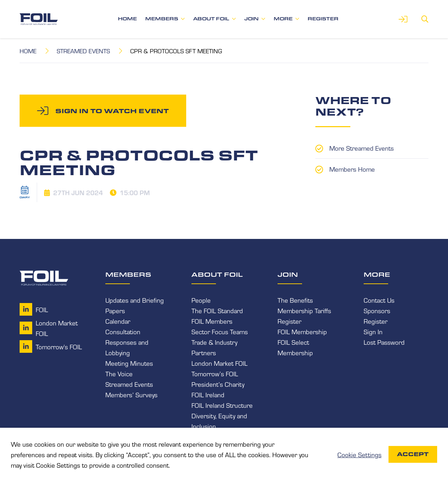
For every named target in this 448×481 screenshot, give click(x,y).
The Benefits (295, 300)
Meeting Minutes (129, 363)
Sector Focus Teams (220, 331)
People (201, 300)
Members (162, 19)
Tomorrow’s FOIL (215, 373)
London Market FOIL (219, 363)
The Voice (119, 373)
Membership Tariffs (304, 310)
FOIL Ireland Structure (222, 405)
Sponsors (377, 310)
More (283, 19)
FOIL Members (212, 321)
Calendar (118, 321)
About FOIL (211, 19)
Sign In (373, 331)
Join (251, 19)
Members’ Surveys (131, 394)
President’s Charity (218, 384)
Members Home (352, 169)
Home (127, 19)
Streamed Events (83, 51)
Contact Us (379, 300)
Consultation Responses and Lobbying (127, 342)
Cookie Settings (359, 454)
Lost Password (384, 342)
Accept (413, 454)
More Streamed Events (362, 148)
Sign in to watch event (112, 111)
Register (323, 19)
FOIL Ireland (208, 394)
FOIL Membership (302, 331)
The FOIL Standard (217, 310)
